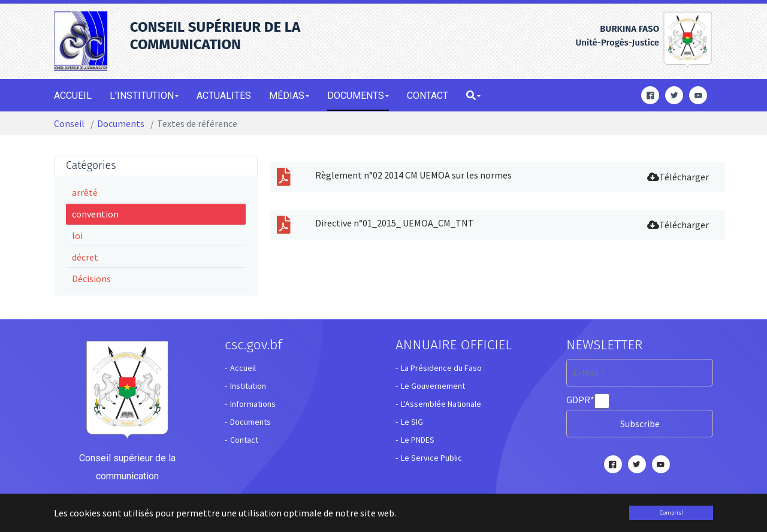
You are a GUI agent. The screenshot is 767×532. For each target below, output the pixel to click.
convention (95, 214)
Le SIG (412, 422)
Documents (250, 422)
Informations (253, 404)
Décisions (91, 279)
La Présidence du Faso (441, 368)
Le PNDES (418, 440)
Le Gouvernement (433, 386)
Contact (244, 440)
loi (77, 235)
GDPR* (580, 400)
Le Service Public (431, 458)
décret (85, 257)
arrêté (85, 192)
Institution (248, 386)
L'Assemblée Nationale (441, 404)
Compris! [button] (671, 513)
